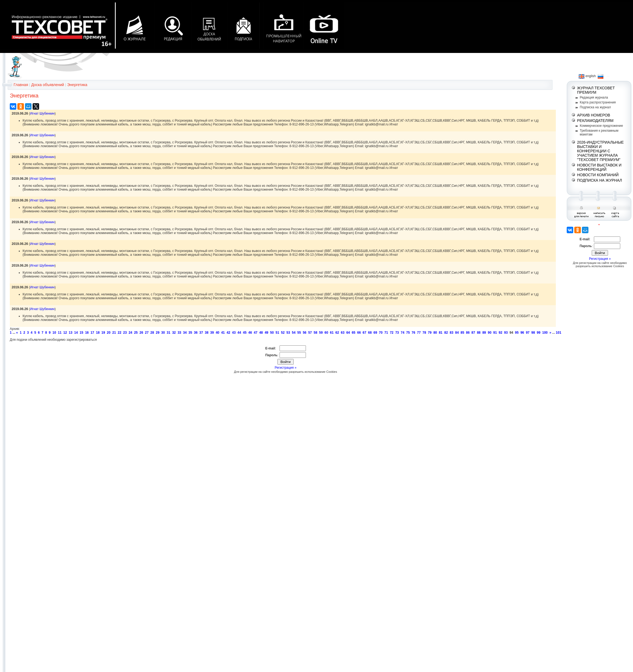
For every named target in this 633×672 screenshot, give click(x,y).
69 (375, 333)
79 (430, 333)
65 (354, 333)
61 (332, 333)
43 (234, 333)
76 (413, 333)
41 (223, 333)
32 (174, 333)
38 (207, 333)
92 (501, 333)
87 (473, 333)
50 (272, 333)
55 (299, 333)
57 (310, 333)
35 (190, 333)
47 (256, 333)
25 (136, 333)
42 (228, 333)
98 (533, 333)
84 (457, 333)
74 (402, 333)
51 (277, 333)
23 (125, 333)
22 (119, 333)
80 (435, 333)
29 (158, 333)
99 (539, 333)
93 (506, 333)
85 (462, 333)
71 (386, 333)
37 (201, 333)
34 (185, 333)
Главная (21, 85)
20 (109, 333)
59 (321, 333)
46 (250, 333)
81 (441, 333)
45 (245, 333)
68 (370, 333)
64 (348, 333)
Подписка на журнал (595, 107)
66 (359, 333)
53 (288, 333)
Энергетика (77, 85)
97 (528, 333)
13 (70, 333)
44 (239, 333)
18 (98, 333)
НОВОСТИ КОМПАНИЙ (598, 175)
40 (217, 333)
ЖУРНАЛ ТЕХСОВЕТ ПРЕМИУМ (596, 90)
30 (163, 333)
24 (130, 333)
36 (196, 333)
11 (60, 333)
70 (381, 333)
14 (76, 333)
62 (337, 333)
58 (315, 333)
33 (179, 333)
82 (446, 333)
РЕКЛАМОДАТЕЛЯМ (595, 121)
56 (304, 333)
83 (451, 333)
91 (495, 333)
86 (468, 333)
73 (397, 333)
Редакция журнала (594, 97)
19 (103, 333)
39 (212, 333)
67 (364, 333)
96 (522, 333)
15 (81, 333)
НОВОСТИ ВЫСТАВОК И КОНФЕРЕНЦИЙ (599, 167)
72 (392, 333)
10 (54, 333)
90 (489, 333)
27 (147, 333)
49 (266, 333)
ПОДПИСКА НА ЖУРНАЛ (600, 180)
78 (424, 333)
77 (419, 333)
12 (65, 333)
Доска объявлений (48, 85)
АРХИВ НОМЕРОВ (594, 115)
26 (141, 333)
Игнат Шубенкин (42, 113)
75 (408, 333)
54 (294, 333)
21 (114, 333)
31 (169, 333)
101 (559, 333)
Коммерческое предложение (601, 126)
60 (326, 333)
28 (152, 333)
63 (343, 333)
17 (92, 333)
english (587, 76)
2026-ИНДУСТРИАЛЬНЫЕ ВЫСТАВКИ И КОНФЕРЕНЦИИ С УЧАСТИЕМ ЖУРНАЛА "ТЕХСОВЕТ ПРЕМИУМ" (600, 151)
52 (283, 333)
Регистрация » (286, 368)
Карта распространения (598, 102)
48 (261, 333)
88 (479, 333)
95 (517, 333)
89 (484, 333)
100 (545, 333)
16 (87, 333)
